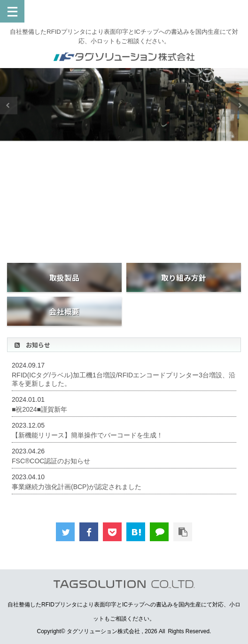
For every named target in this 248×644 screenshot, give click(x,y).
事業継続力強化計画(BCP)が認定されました (77, 487)
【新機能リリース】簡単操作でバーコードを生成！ (87, 435)
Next (239, 105)
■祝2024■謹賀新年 (39, 409)
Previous (9, 105)
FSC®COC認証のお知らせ (51, 461)
